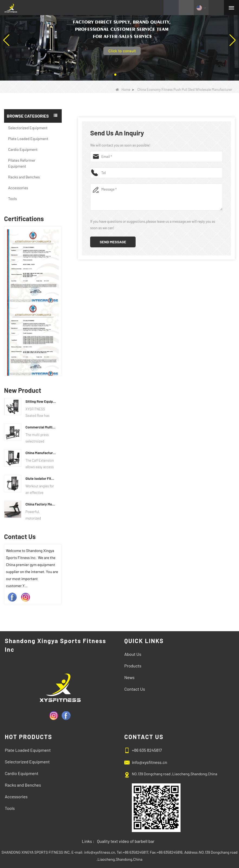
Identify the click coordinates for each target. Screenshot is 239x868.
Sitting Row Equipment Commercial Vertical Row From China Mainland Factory (41, 401)
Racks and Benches (24, 177)
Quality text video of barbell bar (126, 841)
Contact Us (135, 689)
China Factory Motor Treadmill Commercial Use (41, 504)
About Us (133, 654)
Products (133, 666)
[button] (115, 75)
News (129, 677)
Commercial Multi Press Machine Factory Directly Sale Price (41, 427)
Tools (12, 199)
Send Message (113, 242)
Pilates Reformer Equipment (22, 163)
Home (123, 89)
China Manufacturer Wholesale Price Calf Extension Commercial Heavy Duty (41, 453)
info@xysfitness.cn (150, 762)
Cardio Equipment (23, 149)
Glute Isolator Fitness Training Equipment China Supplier (41, 478)
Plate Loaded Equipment (28, 139)
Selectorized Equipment (28, 128)
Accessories (18, 188)
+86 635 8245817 (147, 750)
